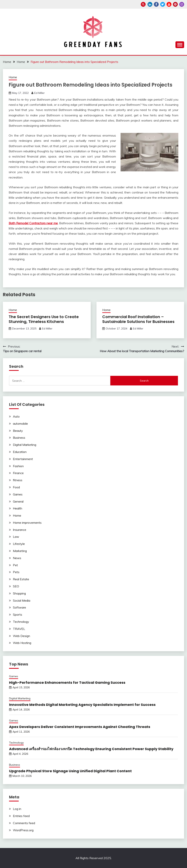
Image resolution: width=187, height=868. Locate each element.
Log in (17, 809)
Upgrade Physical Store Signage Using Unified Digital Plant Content (70, 771)
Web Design (21, 636)
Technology (21, 622)
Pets (16, 572)
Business (19, 438)
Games (18, 494)
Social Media (22, 600)
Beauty (18, 431)
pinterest (175, 4)
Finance (18, 473)
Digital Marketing (25, 445)
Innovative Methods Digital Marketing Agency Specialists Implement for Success (82, 705)
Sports (18, 615)
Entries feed (21, 816)
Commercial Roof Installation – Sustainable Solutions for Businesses (138, 319)
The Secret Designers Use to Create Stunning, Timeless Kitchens (44, 319)
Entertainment (23, 459)
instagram (182, 4)
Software (19, 607)
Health (18, 508)
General (18, 501)
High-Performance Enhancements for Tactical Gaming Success (67, 682)
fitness (18, 480)
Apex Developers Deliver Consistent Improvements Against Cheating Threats (80, 727)
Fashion (18, 466)
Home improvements (27, 523)
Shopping (19, 593)
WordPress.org (23, 830)
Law (16, 537)
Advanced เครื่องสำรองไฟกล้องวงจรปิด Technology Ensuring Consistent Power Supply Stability (91, 749)
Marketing (20, 551)
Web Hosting (22, 643)
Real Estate (21, 579)
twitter (163, 4)
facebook (156, 4)
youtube (169, 4)
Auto (16, 416)
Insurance (20, 530)
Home (13, 77)
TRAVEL (19, 629)
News (17, 558)
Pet (15, 565)
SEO (16, 586)
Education (20, 452)
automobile (20, 424)
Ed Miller (39, 93)
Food (16, 487)
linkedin (150, 4)
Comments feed (24, 823)
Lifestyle (19, 544)
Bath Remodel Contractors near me (33, 223)
